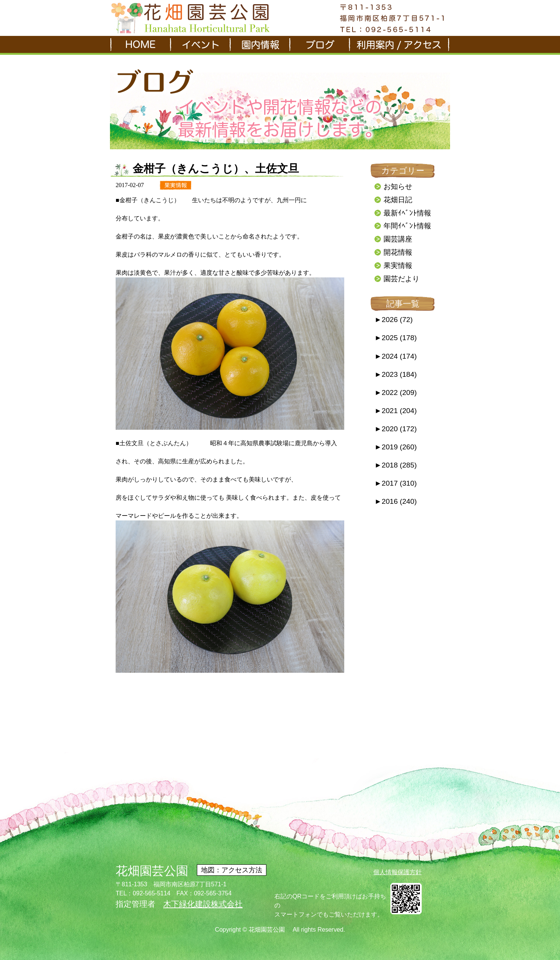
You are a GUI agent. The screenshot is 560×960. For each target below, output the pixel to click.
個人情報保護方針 (398, 872)
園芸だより (401, 279)
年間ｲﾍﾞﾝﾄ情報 (407, 226)
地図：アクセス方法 (232, 870)
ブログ (319, 45)
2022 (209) (396, 393)
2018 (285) (396, 465)
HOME (140, 45)
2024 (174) (396, 356)
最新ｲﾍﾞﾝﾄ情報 (407, 213)
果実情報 (398, 266)
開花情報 (398, 252)
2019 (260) (396, 447)
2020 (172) (396, 429)
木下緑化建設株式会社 (203, 904)
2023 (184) (396, 374)
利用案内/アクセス (399, 45)
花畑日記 (398, 200)
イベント (200, 45)
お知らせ (398, 187)
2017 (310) (396, 483)
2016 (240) (396, 501)
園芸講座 (398, 239)
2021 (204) (396, 411)
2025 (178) (396, 338)
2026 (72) (394, 320)
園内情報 (259, 45)
